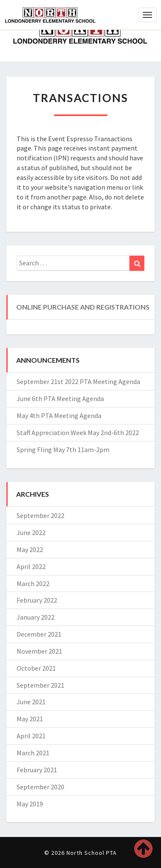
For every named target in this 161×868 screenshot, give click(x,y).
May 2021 (30, 719)
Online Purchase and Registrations (83, 307)
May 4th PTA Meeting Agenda (59, 416)
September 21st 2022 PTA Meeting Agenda (78, 381)
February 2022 (37, 600)
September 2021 (40, 685)
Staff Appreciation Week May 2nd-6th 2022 (78, 433)
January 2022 (36, 617)
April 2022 (31, 566)
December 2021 (39, 634)
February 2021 (37, 770)
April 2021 (31, 736)
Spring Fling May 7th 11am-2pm (63, 450)
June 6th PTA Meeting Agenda (60, 398)
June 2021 (31, 702)
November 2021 (39, 651)
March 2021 (33, 753)
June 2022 (31, 532)
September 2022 (40, 515)
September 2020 (40, 787)
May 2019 (30, 804)
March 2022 (33, 583)
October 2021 (36, 668)
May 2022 (30, 549)
